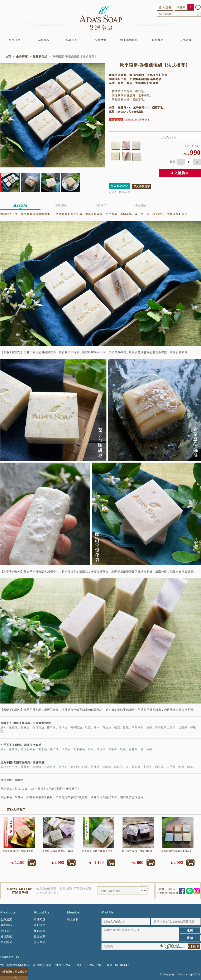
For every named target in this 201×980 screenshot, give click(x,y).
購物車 (181, 7)
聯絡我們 (158, 40)
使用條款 (39, 942)
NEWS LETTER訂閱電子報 (20, 891)
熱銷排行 (72, 40)
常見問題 (39, 919)
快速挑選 (100, 40)
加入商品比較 (119, 186)
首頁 (8, 57)
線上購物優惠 (129, 40)
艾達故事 (186, 40)
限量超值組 (40, 57)
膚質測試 (6, 937)
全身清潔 (15, 40)
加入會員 (73, 919)
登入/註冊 (165, 7)
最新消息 (39, 925)
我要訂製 (39, 931)
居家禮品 (43, 40)
